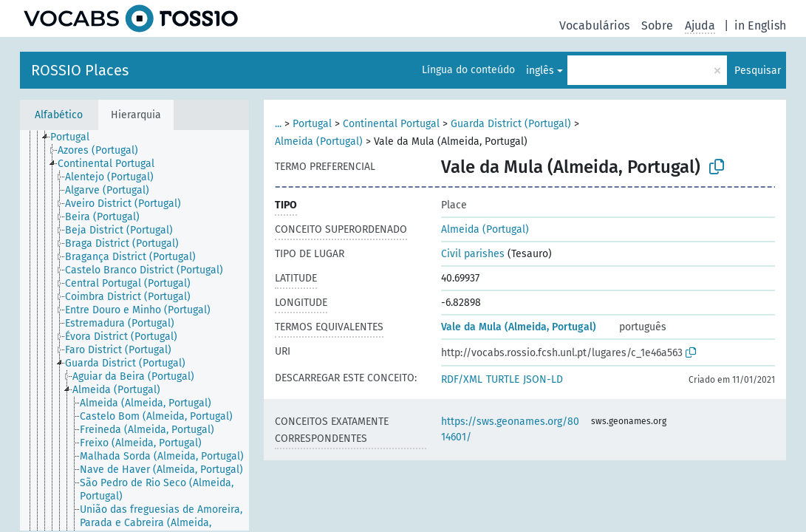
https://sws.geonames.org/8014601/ (510, 429)
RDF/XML (462, 379)
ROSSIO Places (80, 70)
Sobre (657, 25)
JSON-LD (543, 379)
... (278, 124)
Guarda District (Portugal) (511, 124)
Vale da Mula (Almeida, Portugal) (519, 327)
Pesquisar (758, 71)
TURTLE (503, 379)
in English (760, 25)
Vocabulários (594, 25)
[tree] (134, 330)
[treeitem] (76, 137)
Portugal (312, 124)
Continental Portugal (391, 124)
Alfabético (59, 115)
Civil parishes (473, 254)
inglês (540, 71)
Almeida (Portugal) (319, 141)
